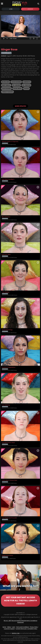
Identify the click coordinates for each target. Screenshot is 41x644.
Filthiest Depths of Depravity (10, 142)
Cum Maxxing (6, 405)
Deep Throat (6, 85)
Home (4, 627)
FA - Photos (26, 85)
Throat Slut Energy (7, 330)
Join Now (30, 9)
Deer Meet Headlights (8, 179)
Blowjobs (6, 82)
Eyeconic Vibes (6, 255)
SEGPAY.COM (16, 633)
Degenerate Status (7, 556)
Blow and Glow (6, 217)
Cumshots (27, 82)
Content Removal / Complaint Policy (26, 629)
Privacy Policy (34, 627)
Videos (9, 627)
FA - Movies (16, 85)
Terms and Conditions (22, 627)
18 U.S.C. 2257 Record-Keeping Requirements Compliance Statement (20, 622)
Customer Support (9, 629)
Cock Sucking (16, 82)
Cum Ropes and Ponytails (9, 518)
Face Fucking (6, 88)
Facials (26, 88)
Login (11, 9)
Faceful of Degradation (9, 367)
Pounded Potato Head (8, 443)
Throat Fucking (7, 92)
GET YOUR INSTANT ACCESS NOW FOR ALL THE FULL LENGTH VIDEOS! (20, 601)
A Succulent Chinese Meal (9, 480)
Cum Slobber (6, 292)
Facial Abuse (17, 88)
